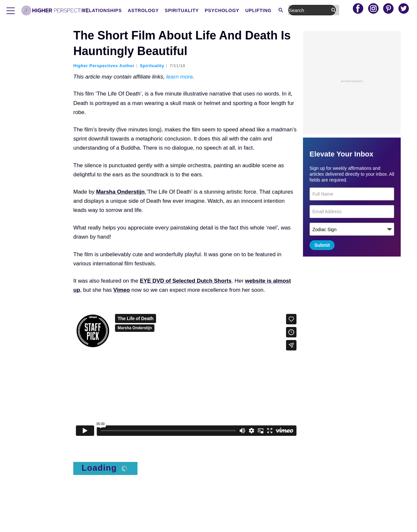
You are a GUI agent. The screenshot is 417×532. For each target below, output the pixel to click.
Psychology (273, 10)
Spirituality (233, 10)
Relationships (153, 10)
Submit (322, 245)
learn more (179, 77)
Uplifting (309, 10)
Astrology (194, 10)
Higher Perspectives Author (104, 66)
